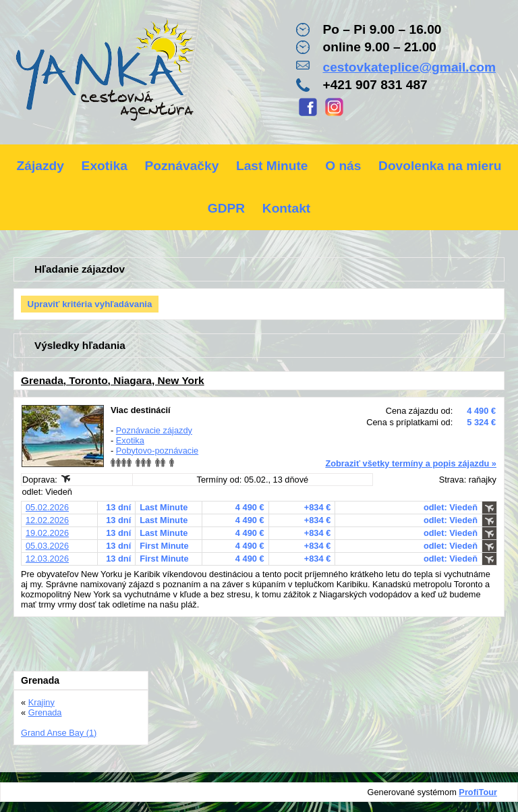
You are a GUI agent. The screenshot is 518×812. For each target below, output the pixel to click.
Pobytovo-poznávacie (157, 451)
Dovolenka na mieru (440, 166)
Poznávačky (181, 166)
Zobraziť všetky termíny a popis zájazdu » (411, 463)
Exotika (105, 166)
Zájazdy (40, 166)
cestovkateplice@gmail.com (409, 67)
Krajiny (41, 702)
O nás (343, 166)
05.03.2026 (47, 546)
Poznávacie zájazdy (154, 430)
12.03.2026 (47, 559)
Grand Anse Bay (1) (59, 733)
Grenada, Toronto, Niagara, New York (113, 380)
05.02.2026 (47, 507)
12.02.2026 (47, 520)
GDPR (226, 208)
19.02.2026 (47, 533)
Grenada (45, 712)
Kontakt (286, 208)
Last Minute (272, 166)
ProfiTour (478, 792)
